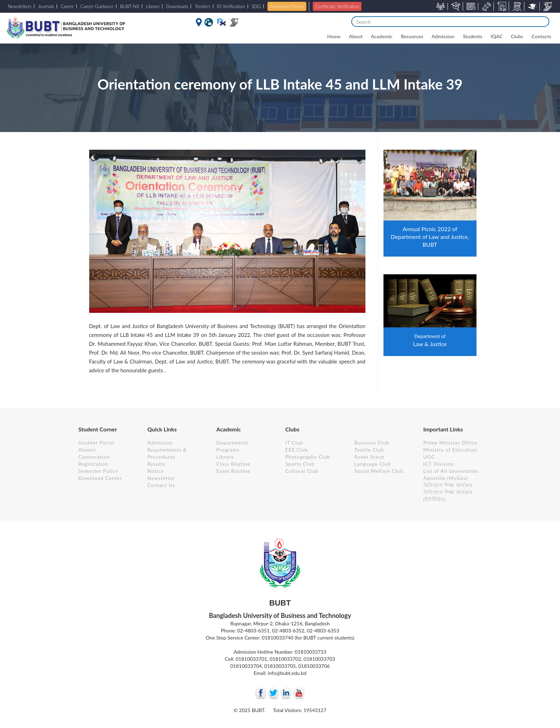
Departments (233, 443)
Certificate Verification (337, 6)
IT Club (295, 443)
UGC (429, 457)
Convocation (94, 457)
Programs (228, 450)
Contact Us (161, 485)
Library (153, 6)
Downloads (177, 6)
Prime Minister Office (451, 443)
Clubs (517, 36)
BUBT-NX (130, 6)
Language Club (373, 464)
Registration (94, 464)
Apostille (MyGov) (446, 478)
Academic (382, 36)
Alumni (87, 450)
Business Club (372, 443)
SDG (256, 6)
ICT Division (439, 464)
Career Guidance (97, 6)
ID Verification (231, 6)
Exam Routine (234, 471)
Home (334, 36)
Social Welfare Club (379, 471)
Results (157, 464)
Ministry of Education (450, 450)
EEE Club (297, 450)
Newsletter (161, 478)
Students (472, 36)
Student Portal (97, 443)
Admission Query (287, 6)
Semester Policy (98, 471)
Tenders (203, 6)
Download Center (100, 478)
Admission (443, 36)
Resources (412, 36)
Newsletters (20, 6)
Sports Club (300, 464)
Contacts (541, 36)
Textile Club (369, 450)
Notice (156, 471)
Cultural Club (302, 471)
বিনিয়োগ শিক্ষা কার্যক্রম (448, 485)
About (356, 36)
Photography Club (308, 457)
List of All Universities (451, 471)
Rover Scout (370, 457)
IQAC (497, 36)
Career (67, 6)
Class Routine (233, 464)
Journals (46, 6)
